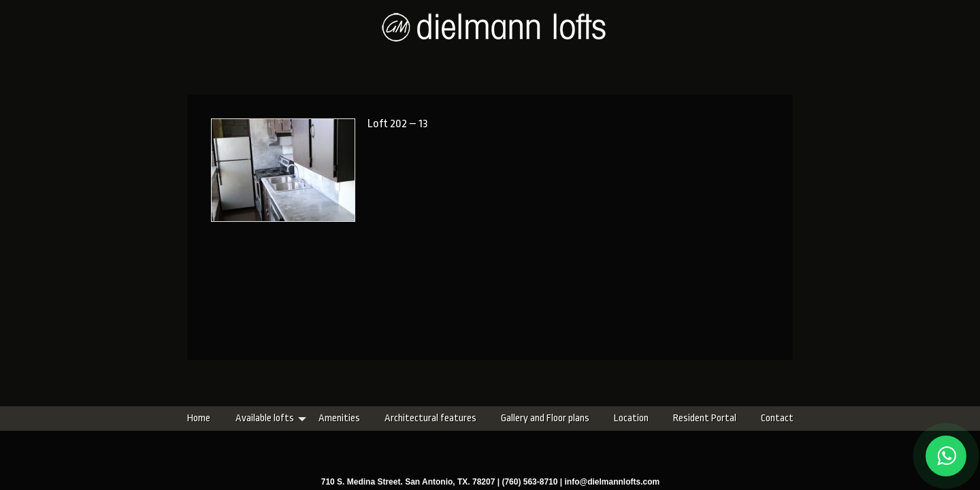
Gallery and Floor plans (465, 418)
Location (551, 418)
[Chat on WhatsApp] (946, 456)
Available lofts (184, 418)
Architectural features (350, 418)
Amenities (259, 418)
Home (118, 418)
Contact (697, 418)
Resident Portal (624, 418)
